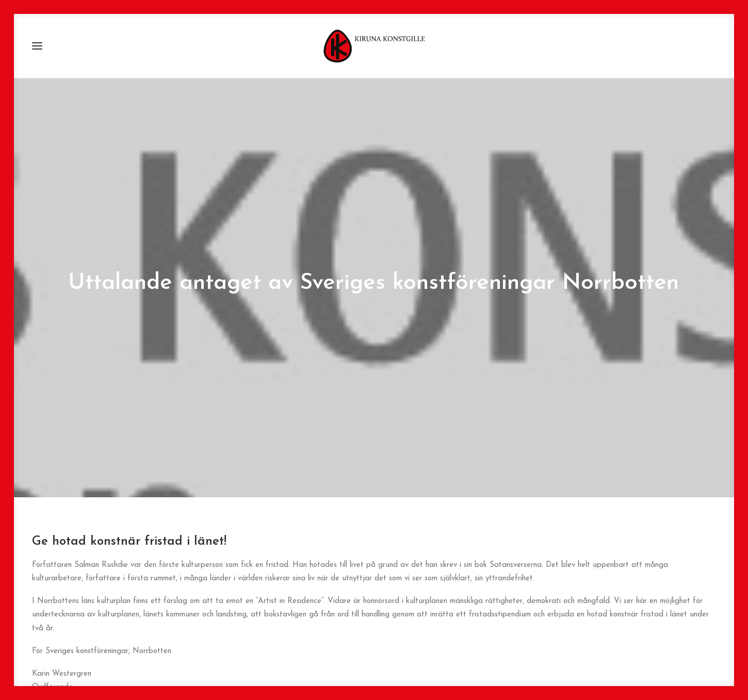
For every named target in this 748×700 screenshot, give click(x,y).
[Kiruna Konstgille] (374, 46)
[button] (37, 46)
